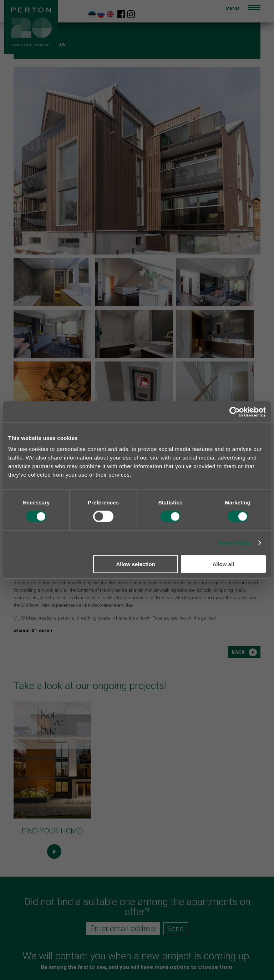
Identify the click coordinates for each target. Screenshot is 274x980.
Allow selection (136, 564)
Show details (235, 542)
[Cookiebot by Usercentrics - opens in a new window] (235, 412)
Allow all (223, 564)
